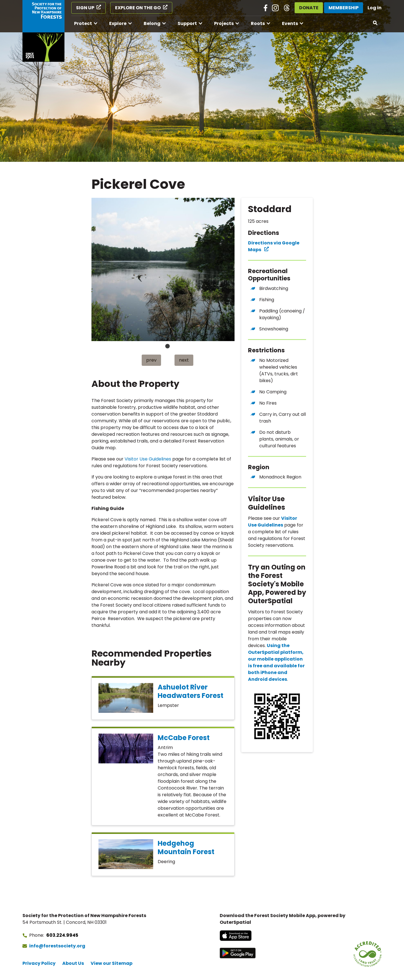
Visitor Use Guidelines (148, 459)
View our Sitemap (112, 963)
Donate (309, 8)
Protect (83, 23)
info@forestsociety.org (57, 946)
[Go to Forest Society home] (43, 31)
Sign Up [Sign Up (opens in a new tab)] (85, 8)
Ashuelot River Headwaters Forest (190, 691)
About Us (73, 963)
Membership (344, 8)
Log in (375, 8)
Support (187, 23)
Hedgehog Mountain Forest (186, 848)
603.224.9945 (62, 935)
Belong (152, 23)
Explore (118, 23)
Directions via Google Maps (274, 246)
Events (290, 23)
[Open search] (375, 23)
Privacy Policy (39, 963)
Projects (224, 23)
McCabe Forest (184, 738)
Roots (258, 23)
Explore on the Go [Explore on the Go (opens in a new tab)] (138, 8)
